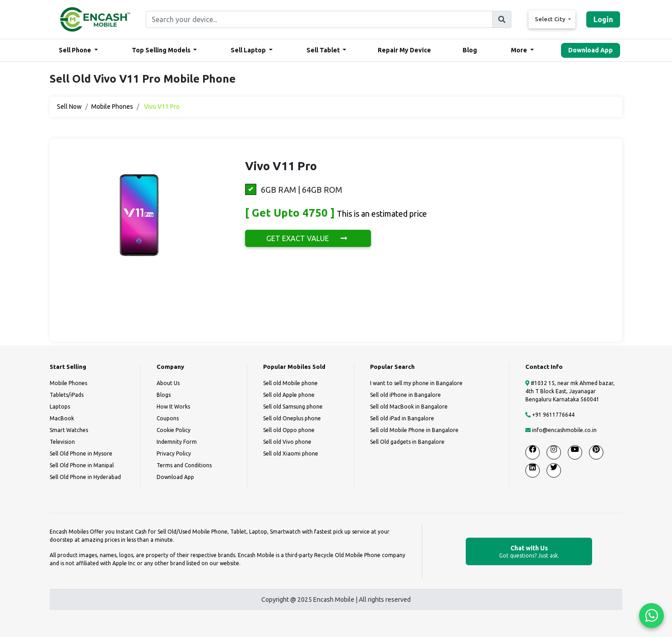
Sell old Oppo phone (289, 430)
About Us (168, 383)
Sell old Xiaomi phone (291, 453)
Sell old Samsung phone (293, 407)
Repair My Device (404, 50)
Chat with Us (529, 552)
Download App (591, 50)
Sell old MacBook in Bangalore (409, 407)
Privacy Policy (174, 453)
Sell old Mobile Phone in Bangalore (414, 430)
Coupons (168, 418)
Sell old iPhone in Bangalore (406, 395)
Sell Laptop (249, 50)
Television (62, 442)
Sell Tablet (324, 50)
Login (603, 19)
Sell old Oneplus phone (292, 418)
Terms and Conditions (184, 465)
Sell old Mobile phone (290, 383)
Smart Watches (69, 430)
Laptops (60, 407)
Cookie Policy (174, 430)
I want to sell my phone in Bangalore (416, 383)
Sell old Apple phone (289, 395)
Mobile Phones (112, 107)
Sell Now (69, 107)
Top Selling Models (162, 50)
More (520, 50)
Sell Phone (76, 50)
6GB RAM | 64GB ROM (294, 189)
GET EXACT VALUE (308, 238)
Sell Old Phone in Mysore (81, 453)
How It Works (173, 407)
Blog (470, 50)
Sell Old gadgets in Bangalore (407, 442)
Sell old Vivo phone (287, 442)
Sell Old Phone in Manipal (82, 465)
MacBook (62, 418)
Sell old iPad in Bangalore (402, 418)
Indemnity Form (177, 442)
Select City (551, 19)
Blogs (164, 395)
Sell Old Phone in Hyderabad (85, 477)
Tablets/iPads (67, 395)
